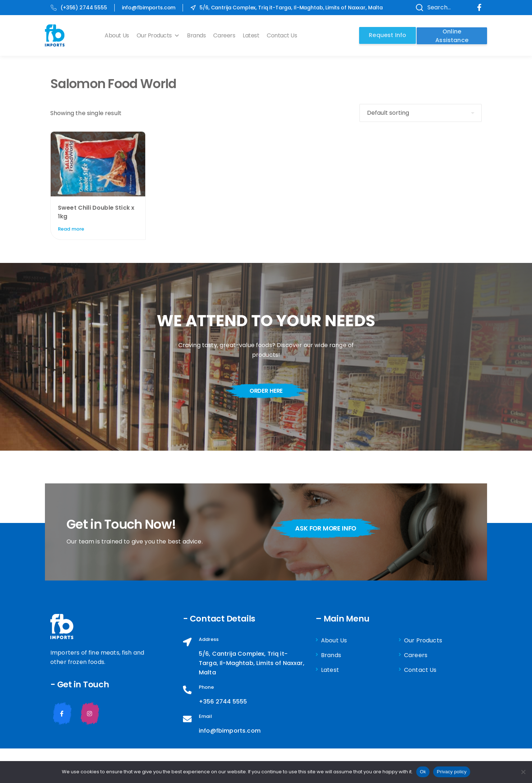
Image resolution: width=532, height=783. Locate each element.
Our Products (160, 35)
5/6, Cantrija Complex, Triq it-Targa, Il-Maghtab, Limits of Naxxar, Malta (286, 8)
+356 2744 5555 (223, 702)
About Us (118, 35)
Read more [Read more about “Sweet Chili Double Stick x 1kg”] (71, 229)
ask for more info (328, 528)
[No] (523, 772)
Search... (431, 8)
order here (266, 391)
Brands (198, 35)
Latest (253, 35)
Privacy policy (452, 772)
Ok (423, 772)
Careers (226, 35)
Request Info (386, 35)
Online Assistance (452, 35)
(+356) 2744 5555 (79, 8)
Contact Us (284, 35)
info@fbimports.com (149, 8)
